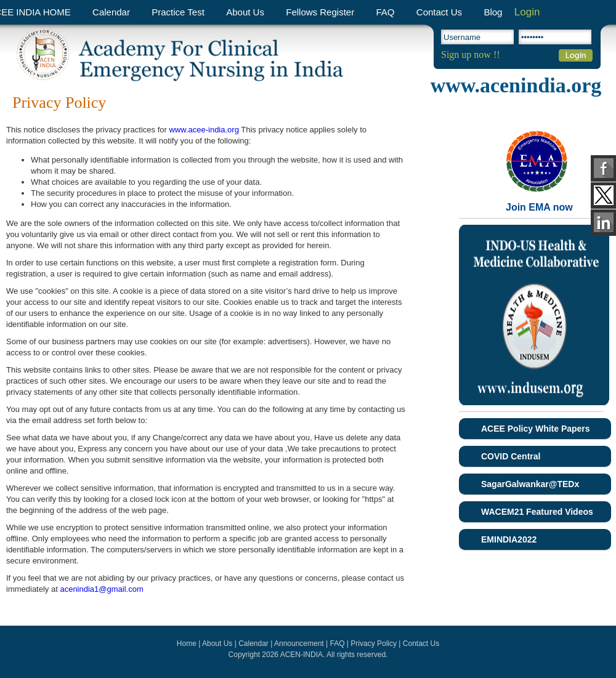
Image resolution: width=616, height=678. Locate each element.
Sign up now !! (471, 54)
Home (187, 644)
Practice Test (178, 12)
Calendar (111, 12)
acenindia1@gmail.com (101, 589)
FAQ (385, 12)
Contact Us (439, 12)
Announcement (299, 644)
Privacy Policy (374, 644)
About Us (245, 12)
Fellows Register (320, 12)
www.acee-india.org (204, 130)
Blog (493, 12)
